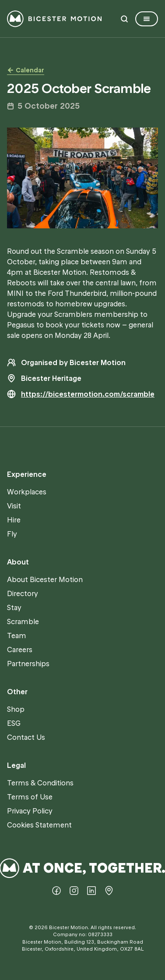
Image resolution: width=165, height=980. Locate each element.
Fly (12, 534)
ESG (14, 723)
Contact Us (26, 737)
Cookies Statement (39, 825)
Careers (20, 650)
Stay (14, 607)
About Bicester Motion (45, 579)
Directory (23, 593)
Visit (14, 506)
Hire (14, 520)
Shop (16, 709)
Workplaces (27, 492)
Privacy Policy (30, 811)
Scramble (23, 621)
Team (17, 636)
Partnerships (28, 664)
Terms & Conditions (40, 783)
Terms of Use (30, 797)
